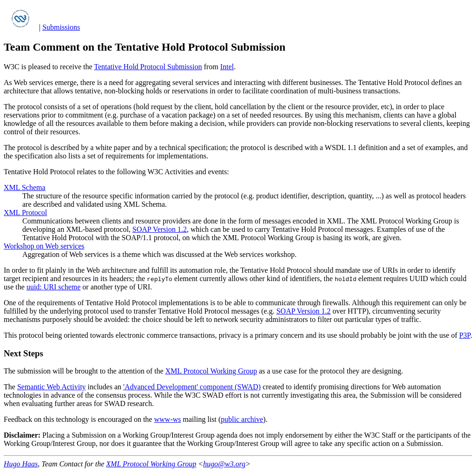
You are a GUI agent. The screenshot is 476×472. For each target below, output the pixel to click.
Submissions (61, 27)
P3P (465, 335)
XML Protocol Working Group (211, 371)
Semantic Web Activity (52, 387)
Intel (227, 67)
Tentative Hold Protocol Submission (148, 67)
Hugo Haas (21, 464)
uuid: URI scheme (53, 287)
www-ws (167, 419)
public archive (242, 419)
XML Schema (25, 187)
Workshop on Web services (44, 246)
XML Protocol (25, 213)
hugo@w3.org (224, 464)
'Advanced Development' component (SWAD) (192, 387)
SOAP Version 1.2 (160, 229)
